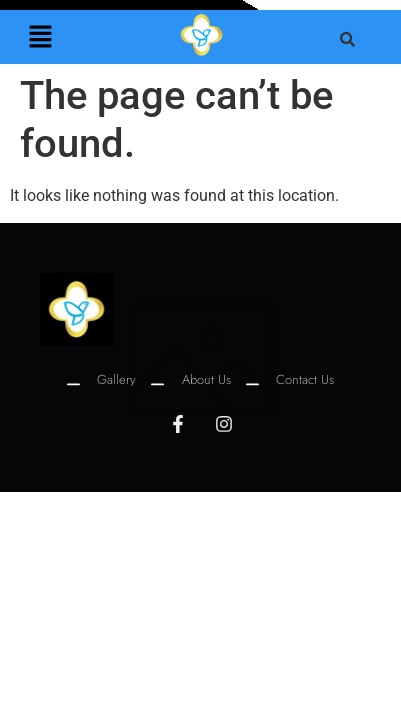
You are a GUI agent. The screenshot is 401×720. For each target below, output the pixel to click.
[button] (40, 38)
